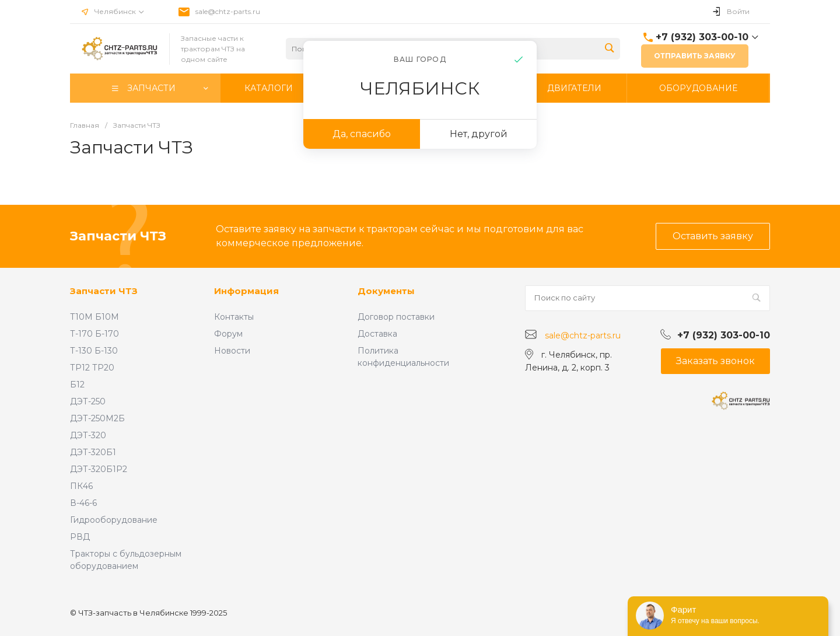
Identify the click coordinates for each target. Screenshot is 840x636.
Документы (386, 291)
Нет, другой (479, 134)
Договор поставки (396, 317)
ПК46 (81, 486)
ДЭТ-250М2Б (97, 418)
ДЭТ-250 (88, 401)
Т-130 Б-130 (94, 351)
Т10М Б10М (94, 317)
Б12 (77, 385)
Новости (232, 351)
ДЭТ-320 (88, 435)
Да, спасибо (362, 134)
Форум (228, 334)
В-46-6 (83, 503)
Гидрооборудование (114, 520)
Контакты (234, 317)
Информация (246, 291)
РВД (80, 537)
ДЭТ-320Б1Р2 (99, 469)
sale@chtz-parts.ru (228, 11)
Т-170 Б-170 (94, 334)
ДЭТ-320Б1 (93, 452)
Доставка (377, 334)
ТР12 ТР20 (92, 368)
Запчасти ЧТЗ (104, 291)
